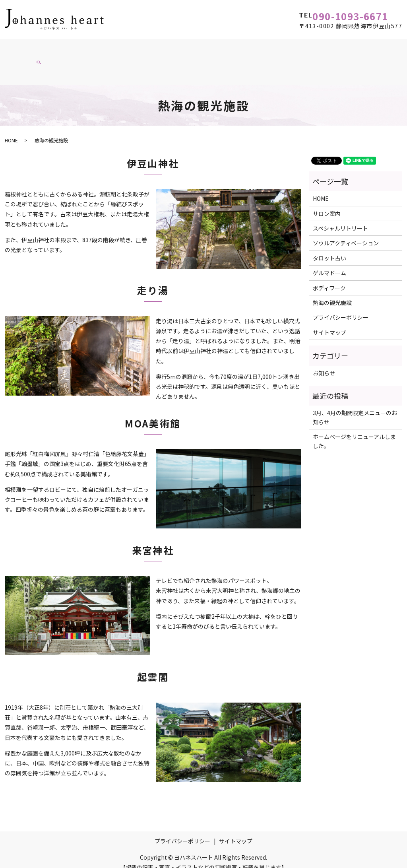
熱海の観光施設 (32, 62)
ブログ (75, 62)
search (100, 65)
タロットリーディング (248, 47)
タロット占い (329, 248)
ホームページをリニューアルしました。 (354, 431)
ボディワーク (102, 47)
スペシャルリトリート (321, 47)
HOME (20, 47)
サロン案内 (57, 47)
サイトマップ (329, 322)
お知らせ (324, 363)
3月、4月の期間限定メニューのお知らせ (355, 407)
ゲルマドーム (329, 263)
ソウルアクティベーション (169, 47)
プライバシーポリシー (341, 307)
